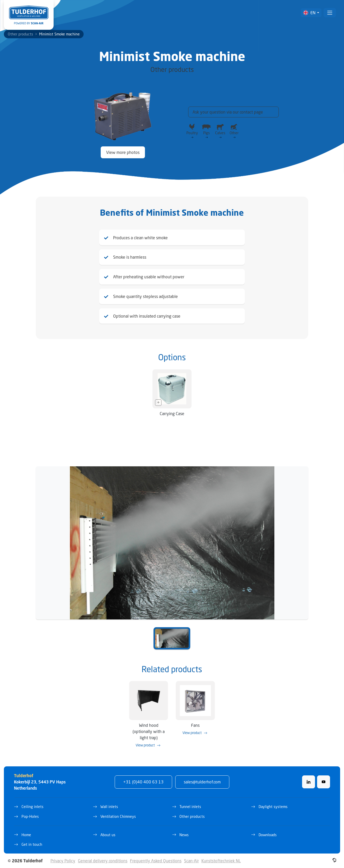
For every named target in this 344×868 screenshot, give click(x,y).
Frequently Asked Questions (156, 861)
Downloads (268, 835)
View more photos (123, 152)
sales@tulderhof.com (202, 782)
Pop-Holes (30, 816)
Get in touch (32, 844)
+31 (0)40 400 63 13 (143, 782)
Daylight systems (273, 807)
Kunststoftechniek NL (221, 861)
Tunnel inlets (190, 807)
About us (108, 835)
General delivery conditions (103, 861)
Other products (20, 34)
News (184, 835)
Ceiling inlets (32, 807)
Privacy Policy (63, 861)
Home (26, 835)
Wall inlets (109, 807)
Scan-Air (191, 861)
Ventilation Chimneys (118, 816)
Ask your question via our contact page (228, 112)
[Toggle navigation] (330, 13)
